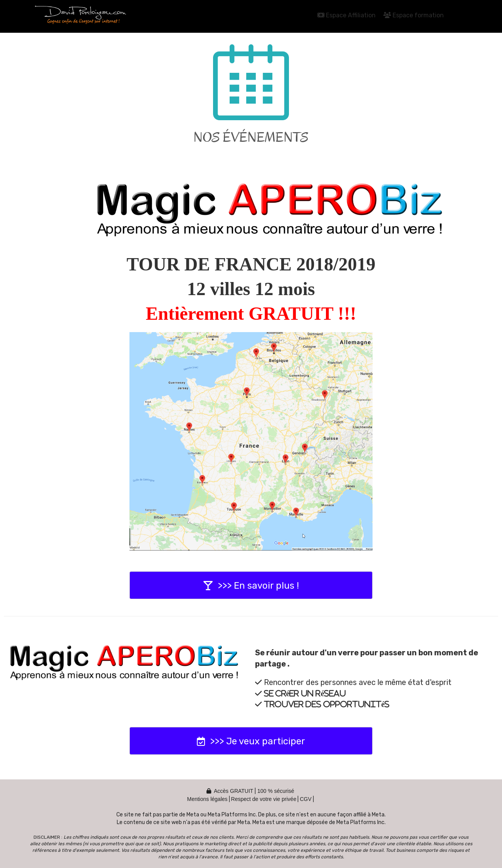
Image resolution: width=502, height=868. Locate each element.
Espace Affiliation (347, 15)
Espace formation (414, 15)
